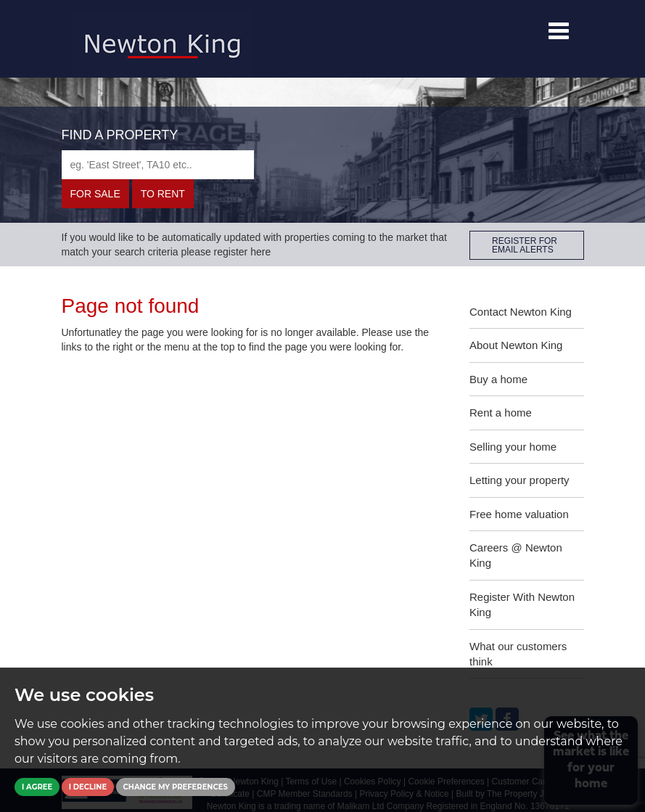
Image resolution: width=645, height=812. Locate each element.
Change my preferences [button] (176, 787)
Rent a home (501, 413)
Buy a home (498, 379)
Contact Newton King (521, 312)
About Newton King (516, 345)
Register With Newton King (522, 604)
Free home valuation (519, 514)
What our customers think (518, 654)
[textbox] (158, 165)
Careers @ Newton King (516, 555)
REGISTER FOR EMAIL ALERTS (525, 245)
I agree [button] (37, 787)
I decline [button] (88, 787)
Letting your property (519, 480)
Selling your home (513, 447)
